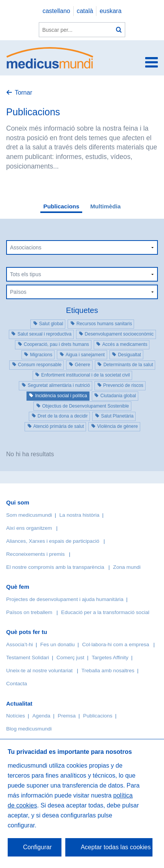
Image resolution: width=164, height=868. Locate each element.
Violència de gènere (118, 426)
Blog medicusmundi (29, 729)
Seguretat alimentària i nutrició (59, 385)
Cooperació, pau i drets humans (56, 344)
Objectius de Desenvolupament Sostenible (86, 406)
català (85, 11)
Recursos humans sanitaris (104, 324)
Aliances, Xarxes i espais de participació (53, 541)
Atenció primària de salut (59, 426)
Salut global (51, 324)
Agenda (41, 716)
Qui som (18, 502)
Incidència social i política (61, 396)
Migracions (41, 355)
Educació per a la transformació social (105, 612)
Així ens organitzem (29, 528)
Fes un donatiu (58, 644)
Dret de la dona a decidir (63, 416)
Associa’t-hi (20, 644)
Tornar (23, 93)
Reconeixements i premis (36, 554)
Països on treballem (30, 612)
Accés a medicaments (125, 344)
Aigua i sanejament (85, 355)
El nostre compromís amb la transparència (55, 567)
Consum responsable (40, 365)
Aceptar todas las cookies (116, 847)
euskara (110, 11)
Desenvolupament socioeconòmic (119, 334)
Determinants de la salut (128, 365)
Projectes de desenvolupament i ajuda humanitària (65, 599)
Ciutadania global (118, 396)
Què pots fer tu (27, 632)
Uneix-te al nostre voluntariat (39, 671)
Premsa (67, 716)
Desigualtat (129, 355)
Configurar (37, 847)
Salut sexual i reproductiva (44, 334)
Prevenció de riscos (123, 385)
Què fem (18, 587)
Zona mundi (127, 567)
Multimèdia (105, 206)
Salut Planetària (117, 416)
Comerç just (70, 658)
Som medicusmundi (29, 515)
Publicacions (61, 206)
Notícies (16, 716)
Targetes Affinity (110, 658)
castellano (56, 11)
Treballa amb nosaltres (108, 671)
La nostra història (80, 515)
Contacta (17, 684)
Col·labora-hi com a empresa (116, 644)
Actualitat (19, 703)
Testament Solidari (28, 658)
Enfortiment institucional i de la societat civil (85, 375)
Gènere (83, 365)
